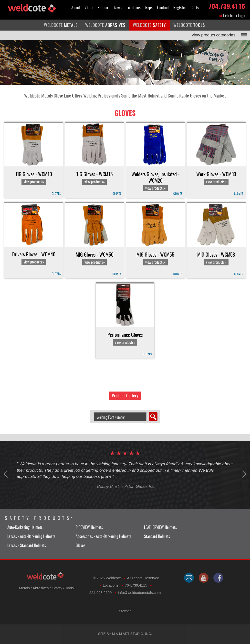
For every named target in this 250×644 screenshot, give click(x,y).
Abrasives (41, 588)
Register (180, 8)
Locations (134, 8)
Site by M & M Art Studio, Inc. (125, 634)
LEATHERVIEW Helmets (160, 527)
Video (89, 8)
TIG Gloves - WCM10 (34, 178)
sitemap (125, 611)
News (118, 8)
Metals (24, 588)
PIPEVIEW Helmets (89, 527)
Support (104, 8)
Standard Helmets (157, 536)
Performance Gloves (125, 339)
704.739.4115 (227, 5)
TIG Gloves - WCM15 (95, 178)
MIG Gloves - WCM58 (216, 258)
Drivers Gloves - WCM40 (34, 258)
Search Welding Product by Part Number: (92, 412)
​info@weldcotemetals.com (139, 593)
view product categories (214, 35)
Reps (149, 8)
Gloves (125, 113)
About (76, 8)
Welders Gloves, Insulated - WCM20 (155, 181)
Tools (69, 588)
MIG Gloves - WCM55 (155, 258)
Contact (163, 8)
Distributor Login (232, 16)
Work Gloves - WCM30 (216, 178)
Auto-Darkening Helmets (25, 527)
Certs (195, 8)
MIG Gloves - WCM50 (95, 258)
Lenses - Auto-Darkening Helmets (31, 536)
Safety (57, 588)
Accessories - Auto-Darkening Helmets (103, 536)
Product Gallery (125, 396)
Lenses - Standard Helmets (27, 545)
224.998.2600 (101, 593)
